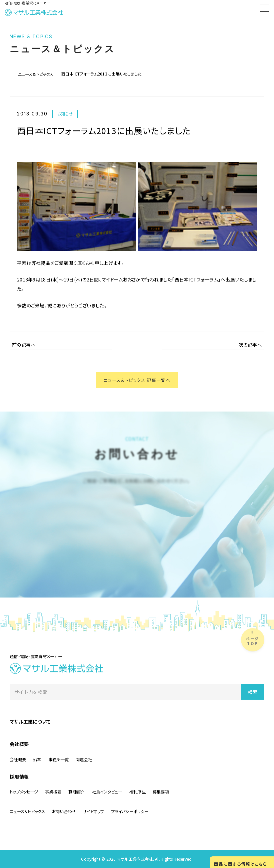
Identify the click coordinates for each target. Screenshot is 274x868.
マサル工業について (30, 721)
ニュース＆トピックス (36, 74)
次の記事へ (250, 345)
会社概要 (19, 744)
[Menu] (265, 9)
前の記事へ (24, 345)
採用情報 (19, 776)
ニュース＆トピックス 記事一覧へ (137, 381)
